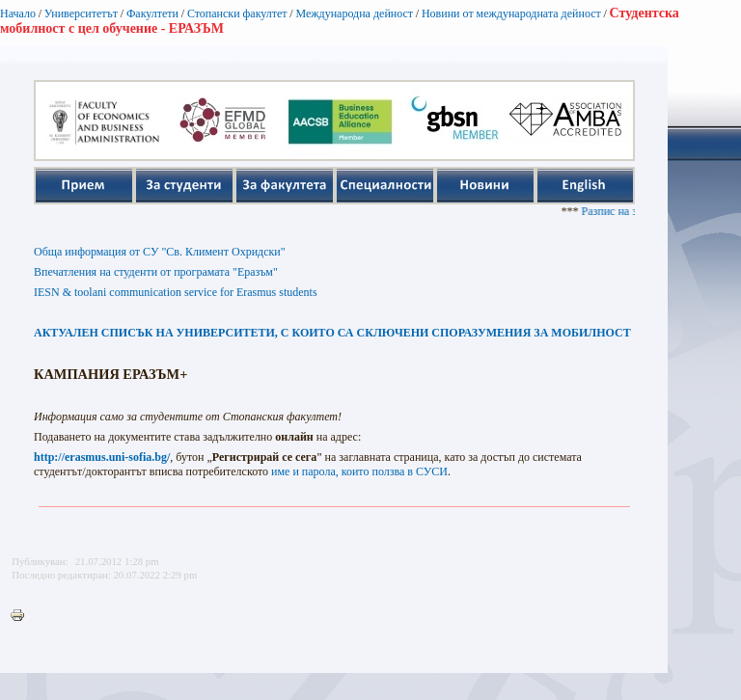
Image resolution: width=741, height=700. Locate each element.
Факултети (152, 13)
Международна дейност (354, 13)
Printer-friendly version (22, 616)
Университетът (81, 13)
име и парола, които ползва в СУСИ (359, 471)
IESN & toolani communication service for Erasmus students (176, 292)
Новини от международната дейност (511, 13)
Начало (18, 13)
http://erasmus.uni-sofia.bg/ (102, 457)
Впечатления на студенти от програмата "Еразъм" (156, 272)
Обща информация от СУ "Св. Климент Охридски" (160, 252)
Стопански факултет (237, 13)
